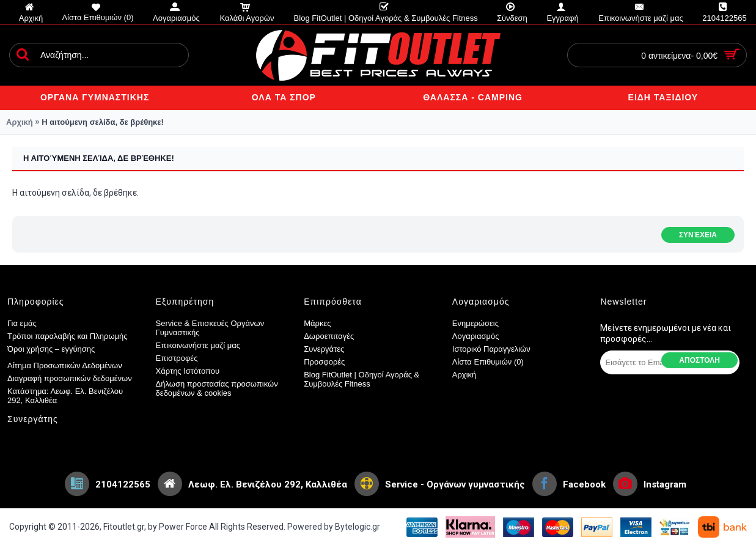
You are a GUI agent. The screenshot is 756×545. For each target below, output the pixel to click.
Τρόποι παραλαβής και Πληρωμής (68, 336)
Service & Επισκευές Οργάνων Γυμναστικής (210, 328)
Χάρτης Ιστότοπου (188, 371)
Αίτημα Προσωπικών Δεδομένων (65, 365)
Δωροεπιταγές (329, 336)
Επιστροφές (177, 358)
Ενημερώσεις (475, 323)
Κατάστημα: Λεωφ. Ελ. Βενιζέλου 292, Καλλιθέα (65, 396)
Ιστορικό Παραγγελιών (491, 349)
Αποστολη (699, 360)
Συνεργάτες (324, 349)
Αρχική (20, 122)
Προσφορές (324, 362)
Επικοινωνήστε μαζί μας (198, 345)
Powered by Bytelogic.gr (334, 527)
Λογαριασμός (476, 336)
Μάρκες (317, 323)
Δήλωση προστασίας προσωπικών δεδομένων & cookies (217, 388)
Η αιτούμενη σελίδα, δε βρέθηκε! (103, 122)
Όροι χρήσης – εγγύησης (51, 349)
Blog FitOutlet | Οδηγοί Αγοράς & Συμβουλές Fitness (361, 379)
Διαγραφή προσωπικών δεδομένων (70, 378)
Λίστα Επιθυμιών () (488, 362)
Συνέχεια (698, 235)
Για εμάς (22, 323)
